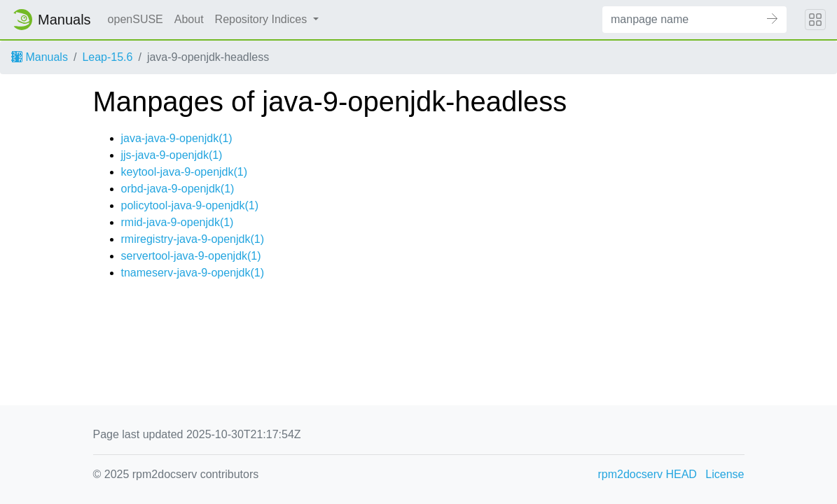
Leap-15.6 (107, 57)
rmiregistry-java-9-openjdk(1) (193, 239)
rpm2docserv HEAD (648, 474)
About (189, 19)
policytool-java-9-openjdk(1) (190, 205)
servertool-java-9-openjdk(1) (191, 256)
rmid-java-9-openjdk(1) (178, 222)
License (725, 474)
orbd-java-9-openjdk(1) (178, 189)
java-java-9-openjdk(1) (177, 138)
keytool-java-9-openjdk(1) (185, 172)
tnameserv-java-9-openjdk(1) (193, 273)
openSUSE (136, 19)
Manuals (40, 57)
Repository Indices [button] (263, 19)
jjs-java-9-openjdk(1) (172, 155)
